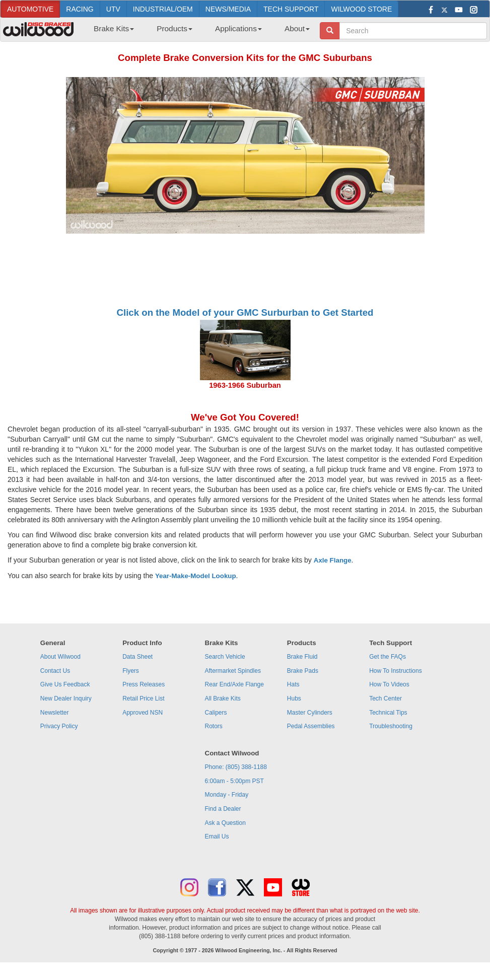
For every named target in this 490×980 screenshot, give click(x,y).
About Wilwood (60, 657)
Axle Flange (333, 560)
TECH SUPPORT (291, 9)
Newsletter (55, 713)
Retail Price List (143, 698)
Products (174, 28)
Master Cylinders (310, 713)
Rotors (214, 726)
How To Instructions (396, 671)
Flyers (131, 671)
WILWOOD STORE (361, 9)
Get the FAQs (388, 657)
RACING (80, 9)
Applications (238, 28)
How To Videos (389, 684)
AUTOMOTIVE (30, 9)
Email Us (217, 836)
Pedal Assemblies (311, 726)
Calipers (216, 713)
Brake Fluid (302, 657)
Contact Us (55, 671)
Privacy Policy (59, 726)
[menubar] (198, 32)
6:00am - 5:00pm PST (234, 781)
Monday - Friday (227, 795)
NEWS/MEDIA (228, 9)
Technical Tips (388, 713)
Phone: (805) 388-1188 (236, 767)
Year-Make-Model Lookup (196, 576)
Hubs (294, 698)
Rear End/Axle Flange (234, 684)
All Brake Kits (223, 698)
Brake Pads (303, 671)
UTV (113, 9)
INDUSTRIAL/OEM (163, 9)
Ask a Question (225, 823)
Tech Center (386, 698)
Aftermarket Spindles (233, 671)
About (297, 28)
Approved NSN (143, 713)
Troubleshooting (391, 726)
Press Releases (144, 684)
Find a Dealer (223, 809)
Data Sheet (137, 657)
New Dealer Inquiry (66, 698)
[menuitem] (110, 32)
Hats (293, 684)
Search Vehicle (225, 657)
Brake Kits (114, 28)
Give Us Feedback (65, 684)
